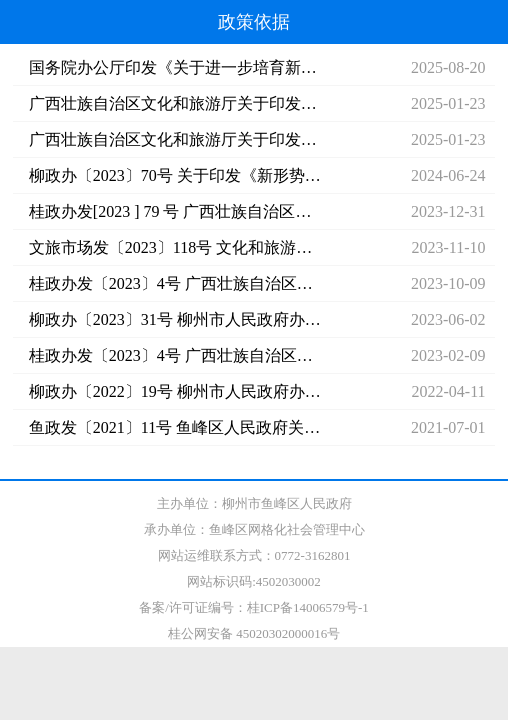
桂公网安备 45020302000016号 (254, 633)
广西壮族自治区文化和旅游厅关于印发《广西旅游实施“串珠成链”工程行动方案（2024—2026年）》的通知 (175, 103)
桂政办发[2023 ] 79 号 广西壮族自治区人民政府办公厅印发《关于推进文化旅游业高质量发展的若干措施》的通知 (175, 211)
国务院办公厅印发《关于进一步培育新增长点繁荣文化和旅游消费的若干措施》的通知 (175, 67)
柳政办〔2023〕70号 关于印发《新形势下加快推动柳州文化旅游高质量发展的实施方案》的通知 (175, 175)
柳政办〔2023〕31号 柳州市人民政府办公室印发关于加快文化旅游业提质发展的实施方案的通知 (175, 319)
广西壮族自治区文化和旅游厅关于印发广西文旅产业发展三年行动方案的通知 (175, 139)
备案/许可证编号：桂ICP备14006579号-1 (254, 607)
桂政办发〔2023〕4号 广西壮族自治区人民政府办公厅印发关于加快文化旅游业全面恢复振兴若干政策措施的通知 (175, 283)
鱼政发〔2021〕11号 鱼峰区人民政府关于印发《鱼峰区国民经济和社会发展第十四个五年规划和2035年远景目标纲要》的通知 (175, 427)
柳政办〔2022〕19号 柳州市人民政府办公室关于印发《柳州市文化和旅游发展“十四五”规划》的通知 (175, 391)
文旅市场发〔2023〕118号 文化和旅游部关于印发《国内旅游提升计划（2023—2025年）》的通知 (175, 247)
